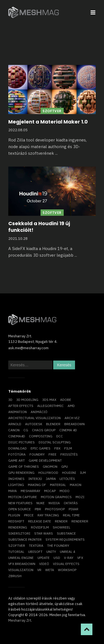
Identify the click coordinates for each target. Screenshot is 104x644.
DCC (60, 436)
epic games (41, 448)
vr (39, 570)
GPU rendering (21, 473)
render (61, 521)
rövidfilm (40, 527)
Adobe (66, 400)
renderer (80, 521)
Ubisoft (35, 552)
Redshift (16, 521)
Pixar (74, 509)
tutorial (16, 552)
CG (26, 430)
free (53, 454)
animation (18, 412)
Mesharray (30, 491)
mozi (80, 497)
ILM (83, 473)
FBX (57, 448)
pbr (38, 509)
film (68, 448)
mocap (50, 491)
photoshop (55, 509)
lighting (16, 485)
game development (45, 460)
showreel (62, 527)
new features (20, 503)
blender (53, 424)
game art (17, 460)
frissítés (69, 454)
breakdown (74, 424)
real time (71, 515)
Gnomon (50, 466)
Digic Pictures (22, 442)
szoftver (17, 546)
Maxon (76, 485)
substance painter (25, 539)
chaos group (44, 430)
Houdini (69, 473)
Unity (51, 552)
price (29, 515)
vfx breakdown (22, 564)
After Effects (21, 406)
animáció (39, 412)
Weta (50, 570)
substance (66, 533)
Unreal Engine (21, 558)
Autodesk (34, 424)
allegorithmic (50, 406)
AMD (71, 406)
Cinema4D (17, 436)
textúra (36, 546)
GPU (65, 466)
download (18, 448)
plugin (14, 515)
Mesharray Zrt (20, 620)
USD (57, 558)
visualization (21, 570)
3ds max (49, 400)
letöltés (67, 479)
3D (10, 400)
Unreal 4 (67, 552)
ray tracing (48, 515)
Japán (51, 479)
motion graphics (56, 497)
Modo (65, 491)
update (44, 558)
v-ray (69, 558)
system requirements (65, 539)
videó (44, 564)
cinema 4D (68, 430)
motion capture (23, 497)
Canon (14, 430)
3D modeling (27, 400)
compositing (41, 436)
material (58, 485)
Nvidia (54, 503)
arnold (15, 424)
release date (40, 521)
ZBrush (15, 576)
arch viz (72, 418)
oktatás (71, 503)
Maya (13, 491)
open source (20, 509)
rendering (18, 527)
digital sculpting (55, 442)
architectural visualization (34, 418)
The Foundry (58, 546)
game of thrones (24, 466)
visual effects (66, 564)
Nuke (41, 503)
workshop (67, 570)
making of (37, 485)
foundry (37, 454)
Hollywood (48, 473)
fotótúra (17, 454)
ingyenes (16, 479)
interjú (35, 479)
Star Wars (44, 533)
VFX (80, 558)
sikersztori (19, 533)
